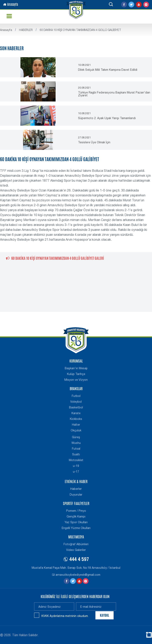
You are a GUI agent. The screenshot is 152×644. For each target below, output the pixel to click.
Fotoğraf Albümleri (76, 544)
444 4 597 (76, 560)
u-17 (76, 472)
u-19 (76, 466)
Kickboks (76, 419)
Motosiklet (76, 460)
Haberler (76, 489)
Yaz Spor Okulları (76, 522)
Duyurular (76, 495)
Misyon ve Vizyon (76, 380)
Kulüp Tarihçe (76, 374)
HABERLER (26, 30)
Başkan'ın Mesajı (76, 368)
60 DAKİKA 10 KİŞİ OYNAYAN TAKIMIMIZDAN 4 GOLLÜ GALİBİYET (80, 30)
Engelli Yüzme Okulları (76, 528)
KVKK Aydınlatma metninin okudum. (65, 616)
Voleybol (76, 402)
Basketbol (76, 407)
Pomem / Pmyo (76, 511)
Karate (76, 413)
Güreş (76, 437)
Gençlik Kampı (76, 516)
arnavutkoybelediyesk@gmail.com (76, 575)
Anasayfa (11, 4)
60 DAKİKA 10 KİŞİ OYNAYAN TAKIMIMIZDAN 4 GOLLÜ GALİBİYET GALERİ (55, 258)
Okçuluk (76, 430)
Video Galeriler (76, 550)
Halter (76, 425)
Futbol (76, 396)
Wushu (76, 443)
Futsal (76, 449)
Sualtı (76, 454)
